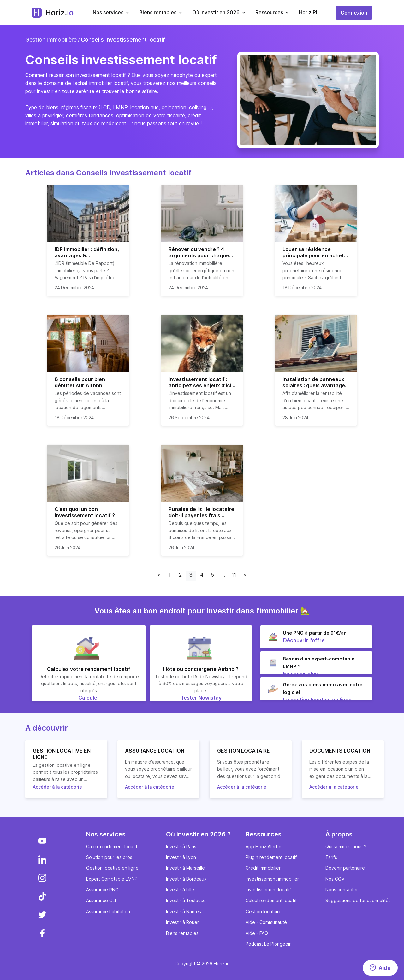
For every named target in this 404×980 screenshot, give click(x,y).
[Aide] (380, 968)
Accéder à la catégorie (57, 787)
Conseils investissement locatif (123, 40)
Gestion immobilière (51, 40)
